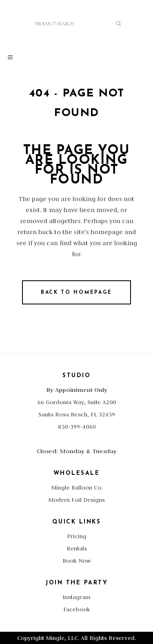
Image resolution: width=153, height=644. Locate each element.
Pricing (77, 536)
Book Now (77, 561)
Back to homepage (76, 293)
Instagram (76, 597)
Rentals (77, 548)
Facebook (77, 609)
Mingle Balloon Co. (77, 487)
